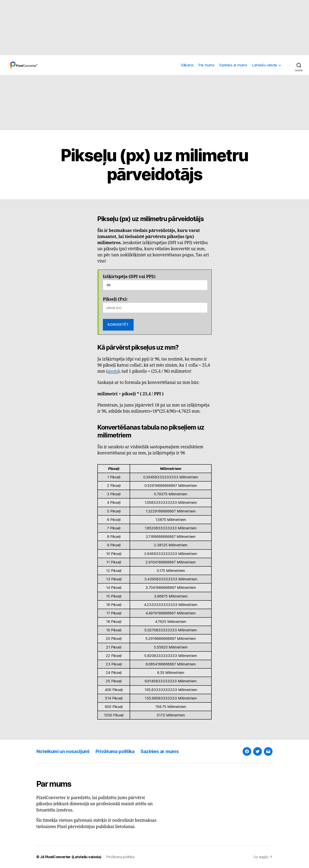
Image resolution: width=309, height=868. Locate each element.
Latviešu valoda (264, 65)
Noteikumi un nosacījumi (63, 751)
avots (113, 371)
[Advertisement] (118, 28)
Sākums (187, 65)
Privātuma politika (115, 751)
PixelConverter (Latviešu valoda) (73, 857)
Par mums (206, 65)
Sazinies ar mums (233, 65)
